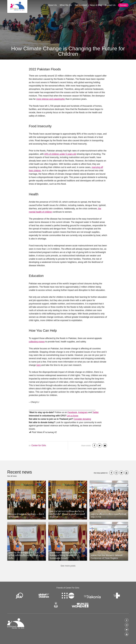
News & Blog (96, 5)
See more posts (68, 566)
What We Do (66, 5)
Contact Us (110, 5)
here (39, 365)
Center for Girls (39, 445)
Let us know (73, 416)
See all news (12, 476)
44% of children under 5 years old (60, 154)
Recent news (20, 472)
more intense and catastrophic (51, 99)
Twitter (95, 412)
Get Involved (81, 5)
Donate (123, 5)
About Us (52, 5)
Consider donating (82, 419)
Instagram (83, 412)
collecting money (37, 342)
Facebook (72, 412)
